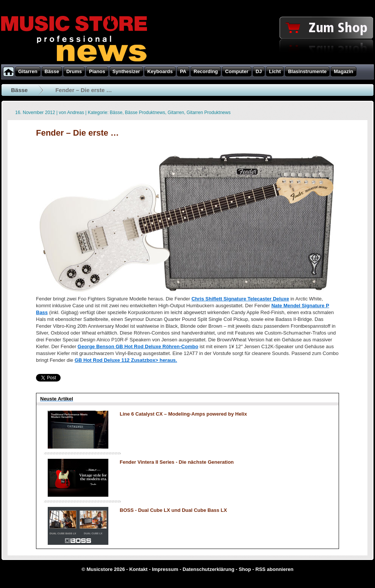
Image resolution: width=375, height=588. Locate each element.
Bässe (19, 90)
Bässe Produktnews (145, 113)
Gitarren (176, 113)
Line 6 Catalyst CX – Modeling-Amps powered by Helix (183, 414)
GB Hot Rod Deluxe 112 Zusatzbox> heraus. (126, 360)
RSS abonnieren (274, 569)
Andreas (76, 113)
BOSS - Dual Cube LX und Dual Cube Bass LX (173, 510)
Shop (245, 569)
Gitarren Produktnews (209, 113)
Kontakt (138, 569)
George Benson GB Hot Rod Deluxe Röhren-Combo (138, 346)
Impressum (165, 569)
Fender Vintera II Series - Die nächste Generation (177, 462)
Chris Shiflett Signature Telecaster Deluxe (240, 299)
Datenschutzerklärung (209, 569)
